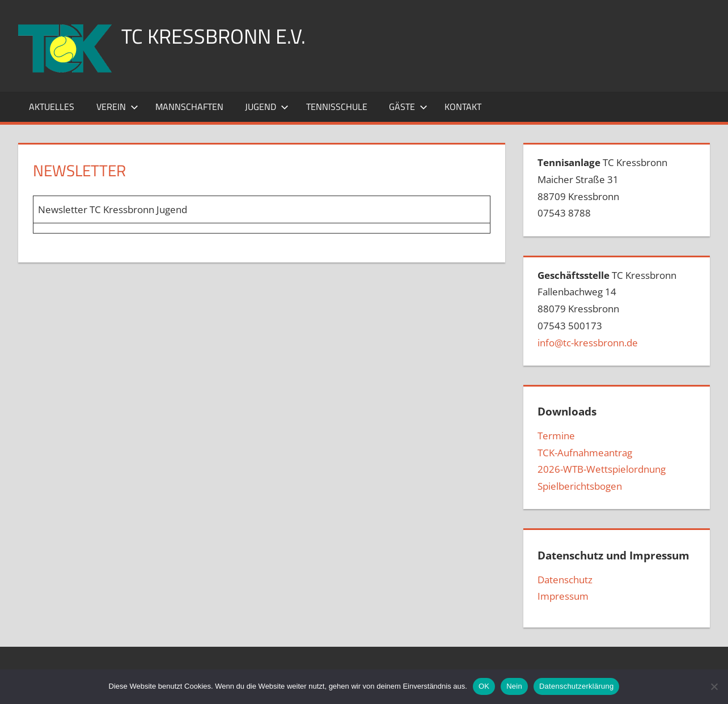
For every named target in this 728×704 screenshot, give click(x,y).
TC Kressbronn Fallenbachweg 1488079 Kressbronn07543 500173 (607, 309)
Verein (117, 107)
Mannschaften (189, 107)
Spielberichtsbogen (580, 486)
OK (484, 686)
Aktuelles (52, 107)
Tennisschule (337, 107)
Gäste (408, 107)
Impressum (563, 596)
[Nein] (714, 686)
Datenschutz (565, 580)
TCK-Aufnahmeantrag (585, 453)
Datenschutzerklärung (576, 686)
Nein (514, 686)
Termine (556, 436)
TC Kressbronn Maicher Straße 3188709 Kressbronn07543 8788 (602, 188)
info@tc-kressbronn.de (588, 343)
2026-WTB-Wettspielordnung (602, 469)
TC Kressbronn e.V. (213, 36)
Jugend (267, 107)
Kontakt (463, 107)
